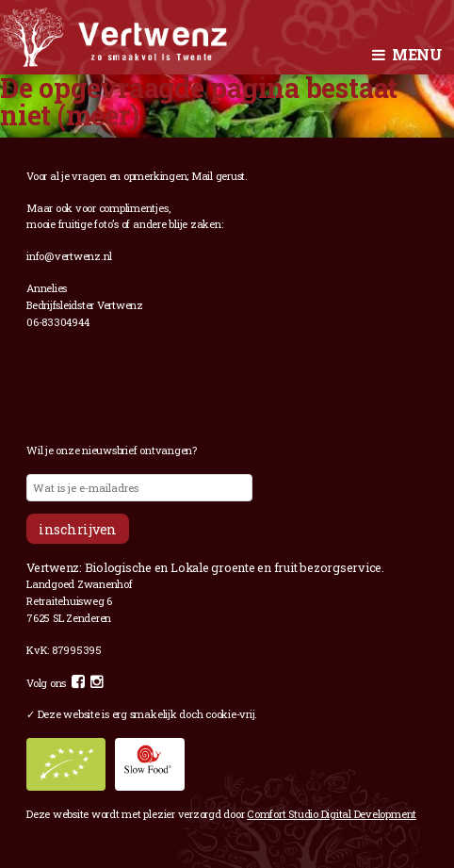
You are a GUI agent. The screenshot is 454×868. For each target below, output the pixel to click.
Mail (202, 176)
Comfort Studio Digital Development (332, 814)
